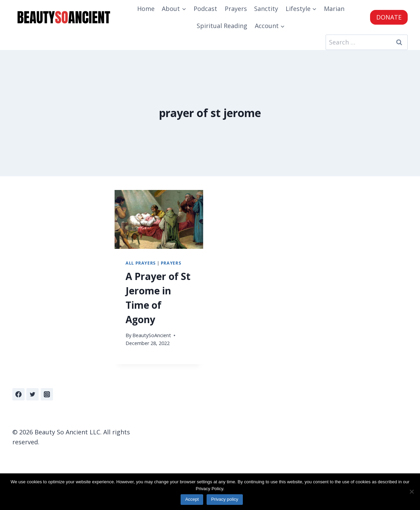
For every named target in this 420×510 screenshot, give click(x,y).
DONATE (389, 17)
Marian (334, 9)
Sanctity (266, 9)
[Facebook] (18, 394)
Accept (192, 499)
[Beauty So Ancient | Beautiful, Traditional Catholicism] (64, 17)
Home (146, 9)
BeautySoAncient (152, 335)
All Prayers (141, 263)
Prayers (236, 9)
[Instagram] (47, 394)
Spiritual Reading (222, 26)
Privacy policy (225, 499)
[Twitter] (32, 394)
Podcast (205, 9)
